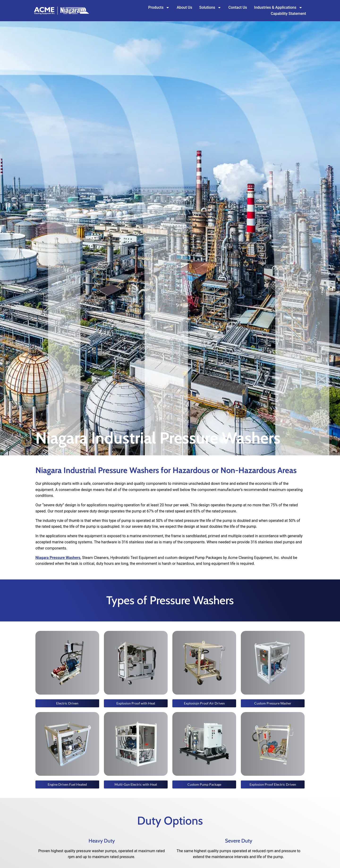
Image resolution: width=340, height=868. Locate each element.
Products (159, 8)
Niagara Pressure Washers (58, 558)
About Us (184, 7)
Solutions (210, 8)
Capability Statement (288, 14)
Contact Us (238, 7)
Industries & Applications (278, 8)
